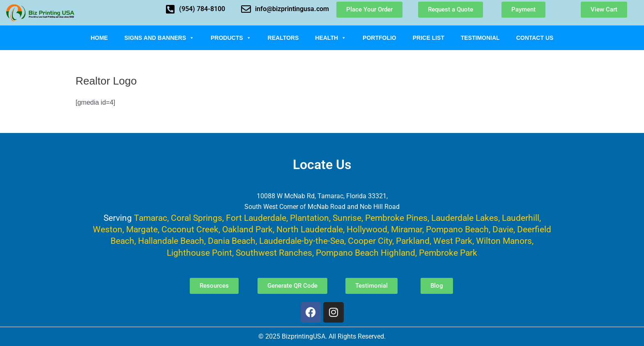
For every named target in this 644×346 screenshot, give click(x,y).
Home (99, 38)
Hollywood (367, 229)
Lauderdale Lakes (465, 218)
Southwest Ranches (274, 253)
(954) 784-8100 (202, 9)
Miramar (407, 229)
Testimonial (480, 38)
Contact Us (535, 38)
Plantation (309, 218)
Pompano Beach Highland (366, 253)
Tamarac (151, 218)
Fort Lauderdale (256, 218)
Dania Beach (232, 241)
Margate (142, 229)
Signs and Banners (159, 38)
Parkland (413, 241)
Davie (503, 229)
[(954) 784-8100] (170, 9)
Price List (429, 38)
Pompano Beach (457, 229)
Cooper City (370, 241)
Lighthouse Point (199, 253)
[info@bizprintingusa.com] (246, 9)
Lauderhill (521, 218)
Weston (108, 229)
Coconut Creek (190, 229)
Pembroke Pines (396, 218)
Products (231, 38)
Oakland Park (247, 229)
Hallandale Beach (171, 241)
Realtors (283, 38)
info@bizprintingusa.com (292, 9)
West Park (453, 241)
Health (331, 38)
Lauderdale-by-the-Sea (302, 241)
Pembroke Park (448, 253)
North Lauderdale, (310, 229)
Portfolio (379, 38)
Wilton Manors (504, 241)
